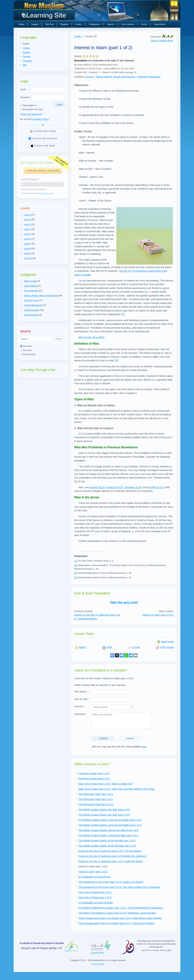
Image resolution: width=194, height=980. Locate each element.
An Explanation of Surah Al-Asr (94, 877)
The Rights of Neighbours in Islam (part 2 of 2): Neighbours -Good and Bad (117, 913)
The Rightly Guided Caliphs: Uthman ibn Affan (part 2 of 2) (108, 835)
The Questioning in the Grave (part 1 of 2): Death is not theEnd (111, 882)
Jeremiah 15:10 (133, 487)
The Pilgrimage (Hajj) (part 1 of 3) (96, 794)
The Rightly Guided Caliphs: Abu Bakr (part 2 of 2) (104, 815)
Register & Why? (41, 119)
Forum (144, 24)
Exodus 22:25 (97, 487)
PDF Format (165, 647)
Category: (79, 77)
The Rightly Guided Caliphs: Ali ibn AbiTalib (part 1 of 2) (107, 841)
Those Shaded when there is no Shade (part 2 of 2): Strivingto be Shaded (116, 923)
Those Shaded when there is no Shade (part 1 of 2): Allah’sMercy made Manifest (120, 918)
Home (22, 24)
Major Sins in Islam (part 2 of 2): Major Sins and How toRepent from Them (117, 789)
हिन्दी (25, 65)
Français (27, 57)
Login (60, 105)
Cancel (130, 738)
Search (112, 24)
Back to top (165, 641)
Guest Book (160, 24)
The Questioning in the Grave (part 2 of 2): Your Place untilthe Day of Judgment (119, 887)
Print (107, 647)
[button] (22, 215)
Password (25, 97)
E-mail (134, 647)
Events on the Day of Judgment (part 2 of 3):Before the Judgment (112, 856)
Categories (96, 24)
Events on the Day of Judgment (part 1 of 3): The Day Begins (110, 851)
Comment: (81, 714)
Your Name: (82, 691)
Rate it (80, 647)
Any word (26, 350)
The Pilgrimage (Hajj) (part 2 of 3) (96, 799)
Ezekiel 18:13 (155, 487)
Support (35, 24)
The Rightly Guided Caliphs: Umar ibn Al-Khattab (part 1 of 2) (110, 820)
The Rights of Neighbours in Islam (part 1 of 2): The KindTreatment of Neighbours (121, 908)
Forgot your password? (31, 114)
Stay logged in (28, 105)
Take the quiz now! (124, 602)
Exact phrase (28, 354)
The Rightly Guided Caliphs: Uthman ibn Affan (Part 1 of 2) (109, 830)
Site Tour (49, 24)
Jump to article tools (162, 40)
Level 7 (78, 36)
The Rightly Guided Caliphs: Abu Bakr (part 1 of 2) (104, 810)
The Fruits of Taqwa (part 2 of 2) (95, 897)
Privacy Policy (98, 964)
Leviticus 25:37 (114, 487)
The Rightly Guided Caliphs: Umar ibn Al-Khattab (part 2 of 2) (110, 825)
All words (26, 346)
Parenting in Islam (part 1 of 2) (94, 773)
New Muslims (45, 12)
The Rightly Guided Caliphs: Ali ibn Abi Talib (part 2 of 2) (107, 846)
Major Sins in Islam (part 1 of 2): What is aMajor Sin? (106, 784)
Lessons (89, 77)
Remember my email (32, 109)
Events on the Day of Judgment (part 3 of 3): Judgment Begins (111, 861)
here (144, 747)
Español (26, 52)
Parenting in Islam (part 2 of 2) (94, 779)
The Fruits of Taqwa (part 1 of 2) (95, 892)
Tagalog (26, 48)
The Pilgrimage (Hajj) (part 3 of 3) (96, 804)
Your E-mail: (82, 699)
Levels (80, 24)
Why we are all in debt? (92, 337)
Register (64, 24)
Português (27, 61)
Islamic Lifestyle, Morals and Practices (115, 77)
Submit (103, 738)
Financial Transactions (149, 77)
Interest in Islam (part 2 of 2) (158, 615)
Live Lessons (128, 24)
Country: (80, 706)
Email (23, 89)
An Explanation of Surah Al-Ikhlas (96, 903)
